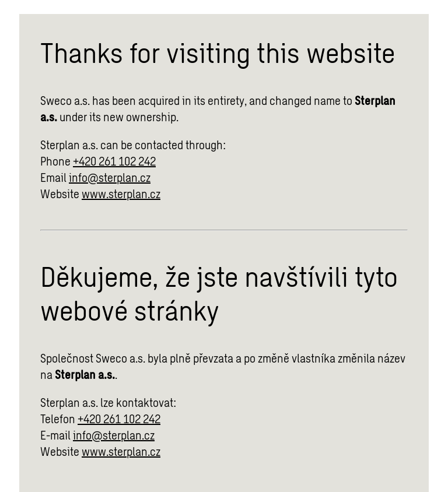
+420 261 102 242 (114, 161)
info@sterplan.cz (110, 177)
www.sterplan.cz (121, 194)
